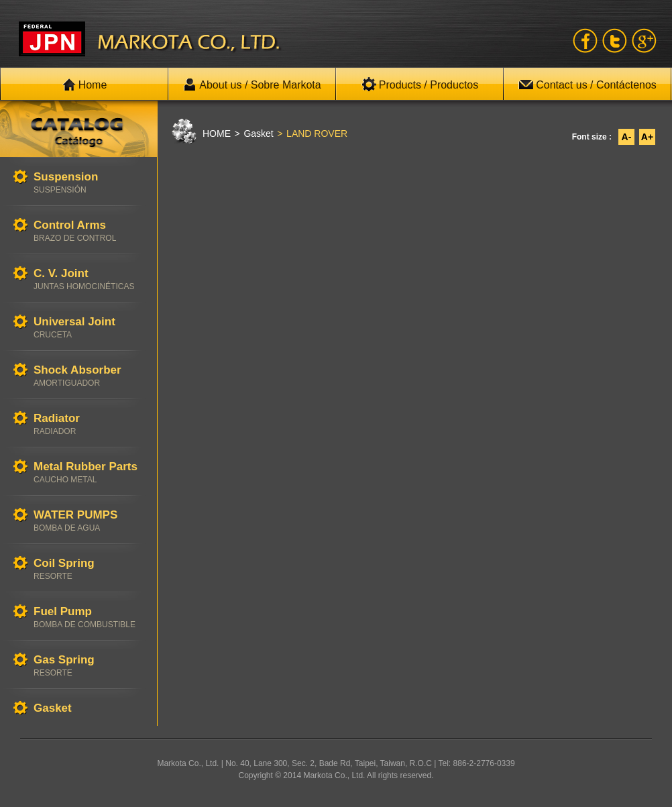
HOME (217, 133)
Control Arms (89, 231)
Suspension (89, 183)
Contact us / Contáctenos (587, 85)
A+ (647, 137)
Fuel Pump (89, 617)
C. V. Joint (89, 279)
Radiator (89, 424)
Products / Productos (420, 85)
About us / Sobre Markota (252, 85)
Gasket (89, 709)
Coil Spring (89, 569)
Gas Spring (89, 666)
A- (627, 137)
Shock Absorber (89, 376)
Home (85, 85)
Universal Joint (89, 328)
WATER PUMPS (89, 521)
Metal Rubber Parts (89, 473)
